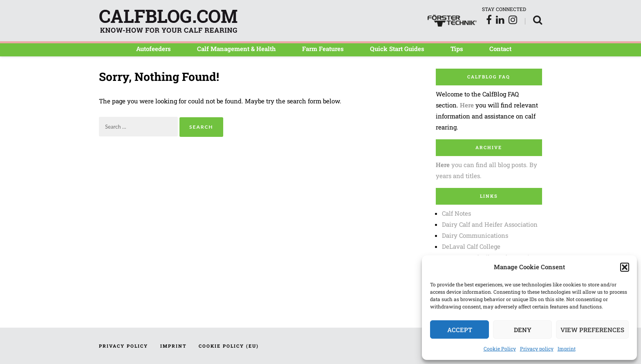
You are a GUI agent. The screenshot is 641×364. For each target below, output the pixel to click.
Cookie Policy (500, 348)
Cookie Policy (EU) (229, 346)
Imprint (567, 348)
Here (467, 105)
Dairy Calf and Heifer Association (490, 224)
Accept (460, 330)
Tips (457, 49)
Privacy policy (537, 348)
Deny (523, 330)
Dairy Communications (475, 235)
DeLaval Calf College (471, 246)
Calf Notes (456, 213)
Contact (500, 49)
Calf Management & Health (236, 49)
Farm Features (323, 49)
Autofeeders (154, 49)
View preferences (592, 330)
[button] (625, 267)
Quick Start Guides (397, 49)
